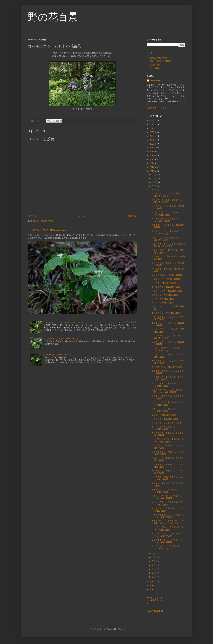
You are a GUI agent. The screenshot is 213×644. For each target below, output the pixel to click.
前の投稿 (132, 216)
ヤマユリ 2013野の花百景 (164, 415)
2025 (152, 124)
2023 (152, 132)
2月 (154, 573)
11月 (155, 179)
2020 (152, 144)
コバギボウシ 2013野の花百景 (166, 287)
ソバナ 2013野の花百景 (163, 299)
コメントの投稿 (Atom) (43, 221)
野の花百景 (53, 17)
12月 (155, 175)
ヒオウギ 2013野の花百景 (164, 283)
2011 (152, 586)
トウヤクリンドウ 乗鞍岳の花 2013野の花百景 (167, 232)
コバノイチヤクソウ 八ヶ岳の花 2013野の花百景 (168, 337)
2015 (152, 163)
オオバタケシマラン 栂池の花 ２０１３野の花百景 (168, 440)
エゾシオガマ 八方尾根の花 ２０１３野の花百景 (168, 503)
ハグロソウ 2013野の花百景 (165, 419)
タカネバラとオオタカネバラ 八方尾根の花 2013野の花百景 (168, 522)
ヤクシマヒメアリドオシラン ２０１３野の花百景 (168, 428)
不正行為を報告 (155, 611)
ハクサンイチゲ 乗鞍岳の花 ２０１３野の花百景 (168, 404)
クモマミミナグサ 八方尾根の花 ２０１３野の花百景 (168, 497)
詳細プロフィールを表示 (158, 108)
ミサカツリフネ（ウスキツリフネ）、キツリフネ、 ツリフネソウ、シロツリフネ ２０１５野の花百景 (90, 322)
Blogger (121, 629)
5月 (154, 561)
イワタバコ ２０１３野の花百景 (167, 423)
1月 (154, 577)
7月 (154, 554)
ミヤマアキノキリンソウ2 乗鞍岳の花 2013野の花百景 (168, 245)
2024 (152, 128)
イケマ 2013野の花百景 (163, 303)
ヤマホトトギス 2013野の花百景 (167, 275)
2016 (152, 160)
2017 (152, 156)
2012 (152, 582)
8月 (154, 190)
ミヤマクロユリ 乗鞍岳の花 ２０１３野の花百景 (168, 410)
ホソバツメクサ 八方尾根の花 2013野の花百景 (167, 547)
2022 (152, 136)
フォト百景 (154, 68)
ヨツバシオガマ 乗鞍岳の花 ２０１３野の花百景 (168, 385)
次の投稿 (33, 216)
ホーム (82, 216)
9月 (154, 186)
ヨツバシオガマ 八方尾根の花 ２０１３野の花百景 (168, 528)
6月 (154, 557)
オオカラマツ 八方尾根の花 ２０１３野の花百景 (168, 491)
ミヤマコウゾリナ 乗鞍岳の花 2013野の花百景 (167, 239)
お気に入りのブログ (158, 58)
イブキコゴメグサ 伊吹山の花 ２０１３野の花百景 (168, 214)
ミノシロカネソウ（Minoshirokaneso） (61, 339)
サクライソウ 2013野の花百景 (166, 313)
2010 (152, 590)
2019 (152, 148)
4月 (154, 565)
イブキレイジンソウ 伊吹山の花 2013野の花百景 (168, 195)
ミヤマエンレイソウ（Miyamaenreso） (49, 230)
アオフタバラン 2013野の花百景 (167, 367)
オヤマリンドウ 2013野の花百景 (167, 291)
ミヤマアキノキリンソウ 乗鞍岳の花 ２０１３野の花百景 (168, 391)
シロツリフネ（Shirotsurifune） (58, 355)
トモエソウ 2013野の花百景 (165, 295)
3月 (154, 569)
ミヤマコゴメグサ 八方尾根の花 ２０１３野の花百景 (168, 541)
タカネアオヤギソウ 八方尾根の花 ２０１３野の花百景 (169, 516)
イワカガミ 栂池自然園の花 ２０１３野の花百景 (168, 478)
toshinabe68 (156, 80)
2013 (152, 171)
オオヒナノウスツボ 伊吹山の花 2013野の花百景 (168, 201)
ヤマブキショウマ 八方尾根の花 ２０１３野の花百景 (168, 535)
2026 (152, 121)
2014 (152, 167)
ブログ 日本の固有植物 (160, 61)
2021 (152, 140)
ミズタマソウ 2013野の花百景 (166, 279)
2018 (152, 152)
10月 (155, 182)
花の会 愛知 (155, 65)
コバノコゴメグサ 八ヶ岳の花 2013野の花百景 (167, 349)
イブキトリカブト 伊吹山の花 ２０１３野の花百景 (168, 220)
